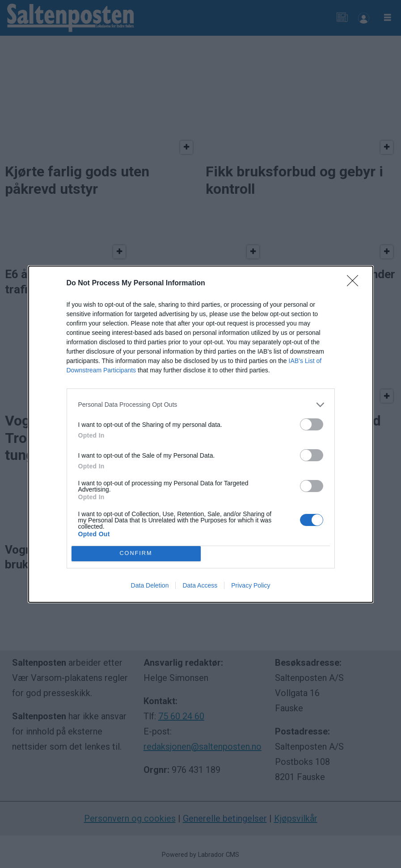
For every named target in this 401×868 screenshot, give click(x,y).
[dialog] (201, 434)
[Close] (355, 284)
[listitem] (201, 405)
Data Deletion (150, 585)
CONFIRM (136, 553)
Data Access (200, 585)
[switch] (312, 424)
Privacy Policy (251, 585)
